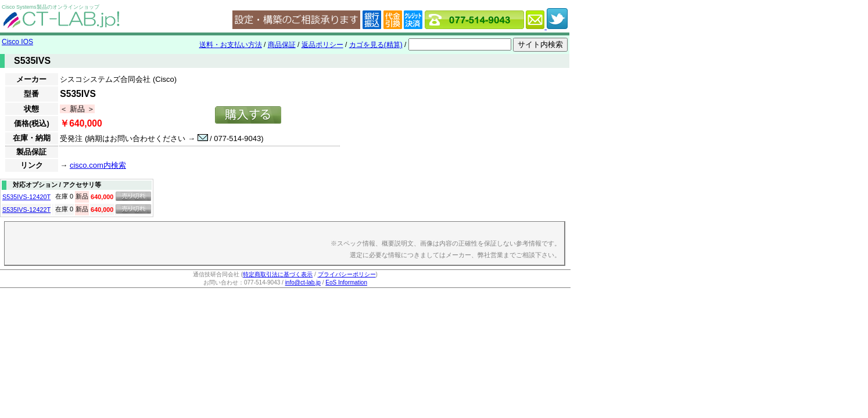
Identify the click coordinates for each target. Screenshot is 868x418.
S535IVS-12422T (26, 210)
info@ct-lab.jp (303, 282)
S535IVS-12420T (26, 197)
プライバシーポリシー (347, 274)
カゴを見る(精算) (376, 45)
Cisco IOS (17, 42)
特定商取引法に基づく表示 (278, 274)
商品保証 (282, 45)
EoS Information (346, 282)
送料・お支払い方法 (231, 45)
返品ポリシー (322, 45)
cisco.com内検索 (98, 165)
